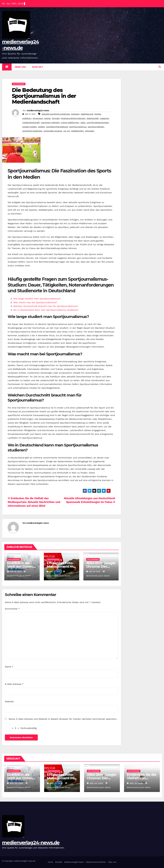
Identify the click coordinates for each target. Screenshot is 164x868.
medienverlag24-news (38, 110)
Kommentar (12, 609)
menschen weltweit (50, 122)
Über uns (20, 67)
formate (56, 118)
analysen (75, 114)
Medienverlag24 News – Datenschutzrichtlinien (85, 862)
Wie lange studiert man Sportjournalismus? (37, 299)
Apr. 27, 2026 (56, 783)
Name (9, 667)
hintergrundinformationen (73, 118)
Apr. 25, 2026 (136, 783)
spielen (41, 127)
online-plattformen (70, 122)
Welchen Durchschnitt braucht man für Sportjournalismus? (46, 306)
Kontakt (38, 67)
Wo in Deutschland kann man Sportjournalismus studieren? (46, 310)
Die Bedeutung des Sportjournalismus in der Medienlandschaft (44, 96)
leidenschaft (93, 118)
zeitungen (90, 131)
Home (50, 862)
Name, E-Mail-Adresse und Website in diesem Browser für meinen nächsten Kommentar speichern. (63, 719)
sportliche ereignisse (32, 131)
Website (9, 702)
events (47, 118)
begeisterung (87, 114)
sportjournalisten (96, 127)
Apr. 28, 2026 (16, 783)
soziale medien (30, 127)
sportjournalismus (78, 127)
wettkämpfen (77, 131)
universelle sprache (53, 131)
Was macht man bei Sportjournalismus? (35, 302)
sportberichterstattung (57, 127)
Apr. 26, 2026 (96, 783)
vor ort (66, 131)
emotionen (38, 118)
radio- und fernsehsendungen (95, 122)
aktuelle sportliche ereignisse (56, 114)
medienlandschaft (31, 122)
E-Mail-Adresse (14, 684)
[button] (160, 67)
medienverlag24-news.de (31, 843)
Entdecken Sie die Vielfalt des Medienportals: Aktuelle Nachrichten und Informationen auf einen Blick (34, 502)
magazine (104, 118)
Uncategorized (19, 84)
